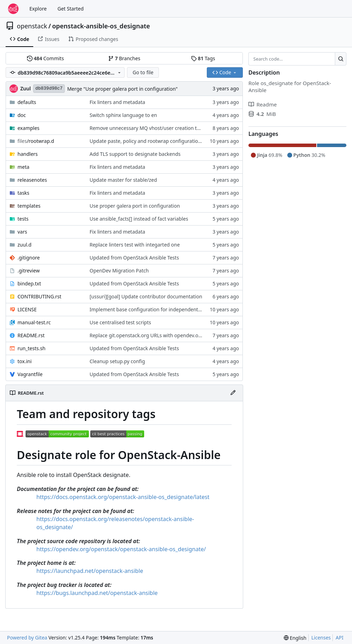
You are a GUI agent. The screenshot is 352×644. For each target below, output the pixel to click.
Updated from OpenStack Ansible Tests (134, 258)
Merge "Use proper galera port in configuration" (122, 89)
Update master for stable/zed (123, 180)
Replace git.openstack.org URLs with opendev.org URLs (153, 335)
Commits (45, 58)
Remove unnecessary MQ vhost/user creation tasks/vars (154, 128)
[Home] (13, 9)
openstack (32, 26)
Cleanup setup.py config (117, 361)
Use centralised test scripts (120, 322)
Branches (124, 58)
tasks (23, 193)
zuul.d (24, 245)
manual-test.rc (34, 322)
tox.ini (24, 361)
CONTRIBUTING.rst (39, 296)
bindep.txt (29, 283)
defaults (27, 102)
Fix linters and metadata (117, 102)
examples (29, 128)
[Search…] (341, 59)
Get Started (71, 9)
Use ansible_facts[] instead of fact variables (139, 219)
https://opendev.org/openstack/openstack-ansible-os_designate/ (121, 549)
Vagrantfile (30, 374)
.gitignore (29, 258)
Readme (263, 104)
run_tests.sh (31, 348)
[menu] (295, 638)
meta (23, 167)
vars (22, 232)
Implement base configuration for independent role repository (161, 309)
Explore (38, 9)
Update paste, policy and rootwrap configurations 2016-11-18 (160, 141)
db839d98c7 (49, 88)
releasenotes (32, 180)
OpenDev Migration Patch (119, 271)
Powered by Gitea (27, 638)
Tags (203, 58)
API (339, 638)
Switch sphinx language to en (123, 115)
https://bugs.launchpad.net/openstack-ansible (97, 593)
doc (22, 115)
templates (29, 206)
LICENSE (27, 309)
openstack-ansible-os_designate (101, 26)
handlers (28, 154)
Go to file (143, 72)
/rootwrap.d (36, 141)
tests (23, 219)
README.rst (31, 335)
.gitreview (29, 271)
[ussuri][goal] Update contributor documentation (146, 296)
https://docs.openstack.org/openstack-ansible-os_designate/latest (123, 497)
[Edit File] (233, 393)
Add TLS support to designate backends (135, 154)
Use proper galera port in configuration (135, 206)
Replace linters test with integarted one (135, 245)
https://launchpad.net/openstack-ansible (90, 571)
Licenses (321, 638)
